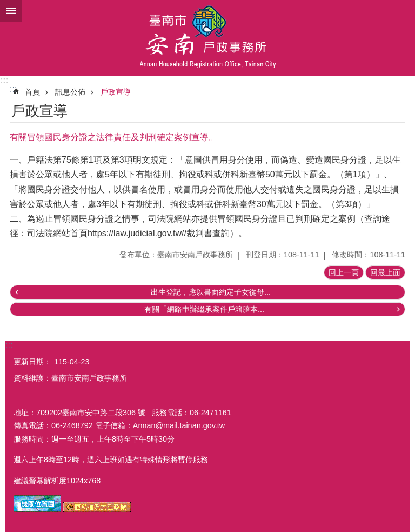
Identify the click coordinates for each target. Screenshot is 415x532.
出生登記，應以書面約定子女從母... (211, 292)
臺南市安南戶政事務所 (207, 38)
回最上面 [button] (385, 272)
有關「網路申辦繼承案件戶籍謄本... (204, 309)
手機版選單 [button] (11, 11)
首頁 (32, 92)
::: (4, 80)
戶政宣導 (116, 92)
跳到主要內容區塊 (6, 6)
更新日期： (32, 362)
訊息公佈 (70, 92)
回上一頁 (344, 272)
